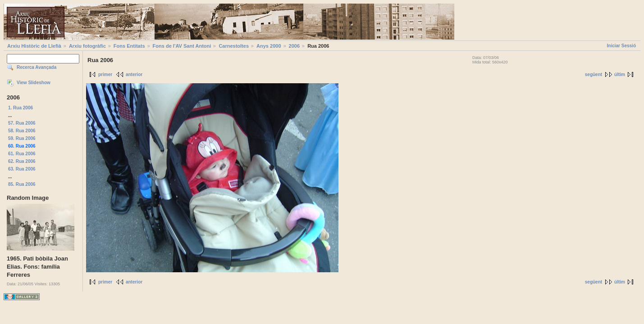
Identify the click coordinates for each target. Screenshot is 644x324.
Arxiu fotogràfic (87, 46)
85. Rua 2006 (22, 184)
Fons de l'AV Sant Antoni (182, 46)
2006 (294, 46)
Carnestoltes (234, 46)
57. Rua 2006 (22, 123)
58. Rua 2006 (22, 131)
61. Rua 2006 (22, 154)
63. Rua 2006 (22, 169)
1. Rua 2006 (21, 108)
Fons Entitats (129, 46)
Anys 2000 (269, 46)
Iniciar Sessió (621, 46)
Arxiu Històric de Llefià (34, 46)
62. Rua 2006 (22, 161)
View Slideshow (34, 83)
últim (620, 74)
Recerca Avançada (37, 67)
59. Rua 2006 (22, 138)
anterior (134, 74)
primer (105, 74)
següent (594, 74)
